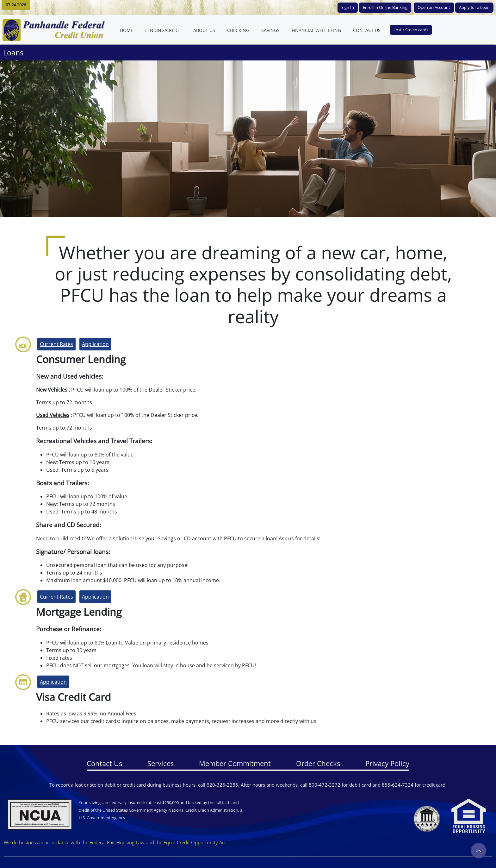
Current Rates (56, 344)
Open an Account (434, 7)
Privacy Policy (387, 763)
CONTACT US (370, 30)
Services (161, 763)
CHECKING (238, 30)
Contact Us (104, 763)
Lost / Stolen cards (411, 30)
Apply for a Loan (474, 7)
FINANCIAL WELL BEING (319, 30)
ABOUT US (207, 30)
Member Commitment (235, 763)
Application (95, 344)
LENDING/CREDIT (163, 30)
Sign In (348, 7)
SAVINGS (270, 30)
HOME (130, 30)
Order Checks (318, 763)
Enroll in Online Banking (385, 7)
